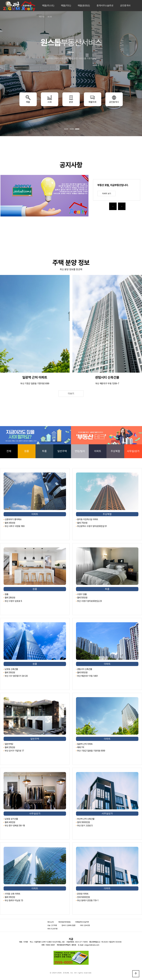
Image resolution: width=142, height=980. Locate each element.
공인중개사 (125, 6)
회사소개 (50, 922)
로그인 (50, 17)
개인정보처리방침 (64, 922)
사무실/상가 (133, 451)
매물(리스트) (48, 6)
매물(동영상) (84, 6)
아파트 (98, 451)
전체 (9, 451)
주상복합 (115, 451)
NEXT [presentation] (132, 76)
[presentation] (113, 206)
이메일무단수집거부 (82, 922)
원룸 (27, 451)
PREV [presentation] (10, 76)
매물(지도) (66, 6)
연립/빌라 (80, 451)
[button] (66, 129)
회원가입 (42, 17)
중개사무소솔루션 (105, 6)
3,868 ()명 (71, 925)
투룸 (44, 451)
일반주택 (62, 451)
